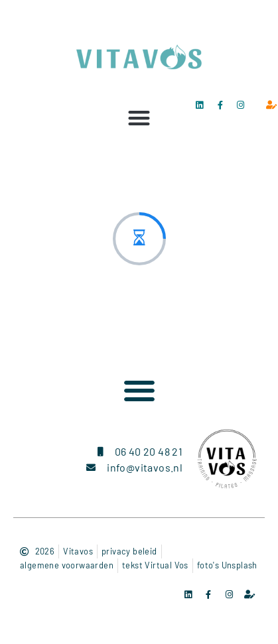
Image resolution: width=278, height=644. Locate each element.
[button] (139, 118)
